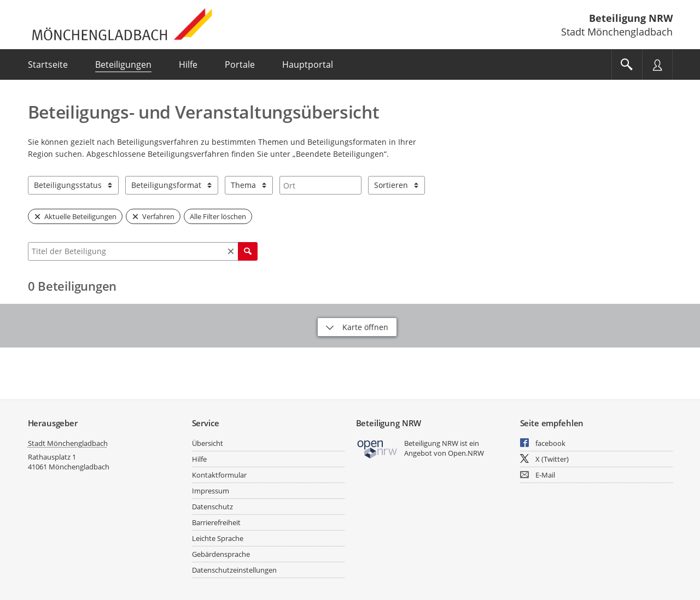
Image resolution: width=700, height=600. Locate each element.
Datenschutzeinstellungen (234, 570)
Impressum (211, 491)
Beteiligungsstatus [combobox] (68, 185)
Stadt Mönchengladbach (68, 443)
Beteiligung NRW (631, 18)
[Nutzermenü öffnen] (657, 64)
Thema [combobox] (243, 185)
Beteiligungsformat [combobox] (166, 185)
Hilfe (199, 459)
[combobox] (320, 185)
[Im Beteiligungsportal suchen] (627, 64)
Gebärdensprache (221, 554)
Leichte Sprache (218, 538)
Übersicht (208, 443)
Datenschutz (212, 507)
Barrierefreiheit (216, 522)
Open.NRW (466, 453)
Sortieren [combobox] (391, 185)
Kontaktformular (219, 475)
